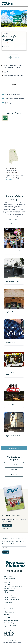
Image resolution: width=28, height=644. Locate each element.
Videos (6, 592)
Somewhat (14, 470)
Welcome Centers (9, 609)
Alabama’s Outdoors (10, 624)
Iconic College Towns (10, 622)
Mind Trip (7, 584)
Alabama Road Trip (10, 598)
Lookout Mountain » (12, 170)
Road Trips (7, 581)
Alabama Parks (8, 607)
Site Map (6, 615)
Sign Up (6, 552)
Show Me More (14, 448)
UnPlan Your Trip (9, 579)
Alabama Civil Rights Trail (12, 599)
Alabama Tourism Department (11, 641)
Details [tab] (14, 84)
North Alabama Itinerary (11, 620)
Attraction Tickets (9, 613)
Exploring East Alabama (11, 626)
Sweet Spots (7, 582)
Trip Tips (6, 611)
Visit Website (6, 43)
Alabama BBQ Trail (10, 588)
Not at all (14, 475)
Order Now (7, 525)
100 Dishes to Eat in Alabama (13, 586)
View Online (7, 529)
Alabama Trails (8, 605)
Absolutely (14, 464)
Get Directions (8, 69)
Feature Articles (9, 590)
